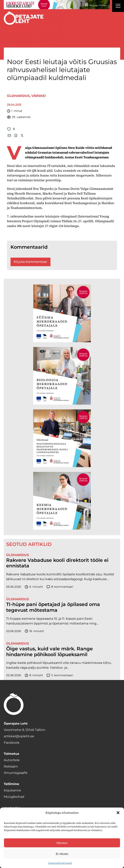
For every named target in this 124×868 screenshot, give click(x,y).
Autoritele (12, 760)
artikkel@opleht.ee (19, 736)
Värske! (39, 96)
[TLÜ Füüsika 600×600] (62, 313)
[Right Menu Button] (118, 6)
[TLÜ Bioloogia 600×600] (62, 376)
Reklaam (11, 766)
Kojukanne (12, 790)
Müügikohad (14, 797)
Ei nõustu (62, 854)
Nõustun (62, 843)
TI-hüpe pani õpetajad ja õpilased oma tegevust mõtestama (53, 607)
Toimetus (12, 754)
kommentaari (60, 587)
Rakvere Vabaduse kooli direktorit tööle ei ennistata (57, 563)
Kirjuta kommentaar (31, 262)
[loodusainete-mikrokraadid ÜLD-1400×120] (57, 5)
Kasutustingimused (60, 863)
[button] (118, 813)
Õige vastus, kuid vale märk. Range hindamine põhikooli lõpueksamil (49, 652)
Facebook (12, 743)
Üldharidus (18, 96)
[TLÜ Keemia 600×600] (62, 501)
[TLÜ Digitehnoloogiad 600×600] (62, 438)
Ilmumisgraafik (16, 773)
